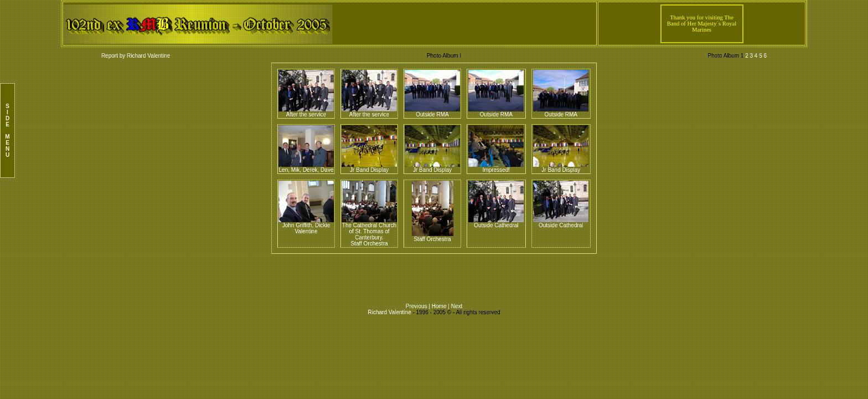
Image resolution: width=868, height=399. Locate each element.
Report (110, 56)
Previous (417, 306)
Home (440, 306)
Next (457, 306)
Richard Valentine (390, 312)
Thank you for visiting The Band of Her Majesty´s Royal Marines (702, 24)
